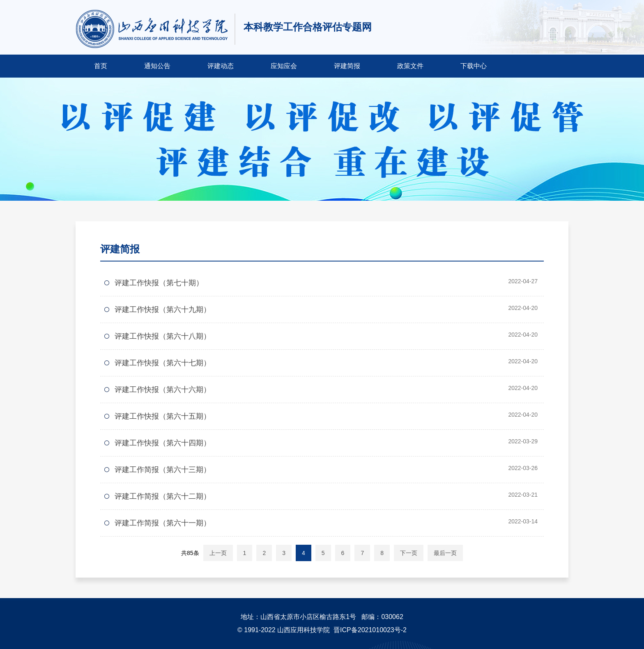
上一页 (218, 553)
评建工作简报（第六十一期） (163, 523)
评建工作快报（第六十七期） (163, 363)
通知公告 (157, 66)
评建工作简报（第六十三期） (163, 470)
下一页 (409, 553)
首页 (101, 66)
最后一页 (445, 553)
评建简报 (347, 66)
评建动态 (221, 66)
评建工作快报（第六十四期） (163, 443)
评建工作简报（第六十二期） (163, 496)
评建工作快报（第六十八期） (163, 336)
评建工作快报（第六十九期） (163, 310)
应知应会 (284, 66)
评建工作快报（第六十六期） (163, 390)
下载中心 (474, 66)
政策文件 (410, 66)
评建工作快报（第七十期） (159, 283)
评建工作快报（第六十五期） (163, 416)
